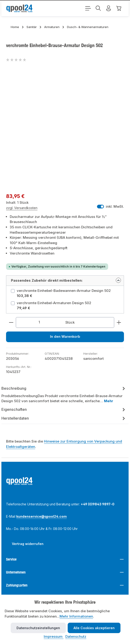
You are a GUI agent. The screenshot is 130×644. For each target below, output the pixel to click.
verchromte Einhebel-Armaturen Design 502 (54, 303)
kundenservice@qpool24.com (42, 517)
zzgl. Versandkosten (22, 208)
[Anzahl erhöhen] (119, 323)
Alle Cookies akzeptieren (94, 628)
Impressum (54, 636)
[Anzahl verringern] (11, 323)
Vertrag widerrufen (28, 544)
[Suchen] (98, 8)
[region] (65, 129)
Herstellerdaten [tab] (64, 418)
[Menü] (88, 8)
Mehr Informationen (76, 616)
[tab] (64, 395)
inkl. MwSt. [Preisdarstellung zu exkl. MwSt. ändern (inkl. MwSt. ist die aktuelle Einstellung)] (110, 207)
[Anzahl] (39, 323)
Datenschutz (76, 636)
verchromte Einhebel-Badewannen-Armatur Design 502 (64, 291)
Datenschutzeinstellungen (38, 628)
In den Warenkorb (65, 337)
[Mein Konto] (109, 8)
